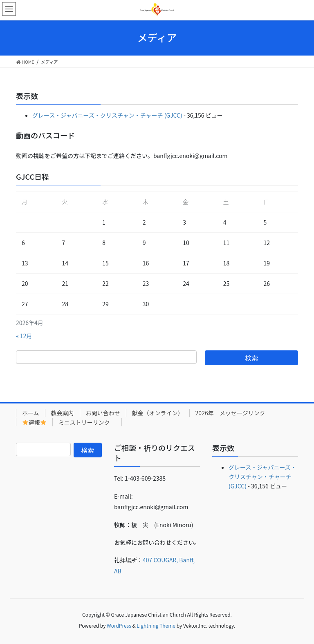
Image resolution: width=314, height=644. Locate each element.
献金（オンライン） (158, 413)
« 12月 (24, 336)
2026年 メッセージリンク (230, 413)
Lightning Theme (156, 625)
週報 (34, 422)
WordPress (119, 625)
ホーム (31, 413)
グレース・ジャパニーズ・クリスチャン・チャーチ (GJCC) (107, 115)
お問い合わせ (103, 413)
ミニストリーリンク (87, 422)
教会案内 (63, 413)
